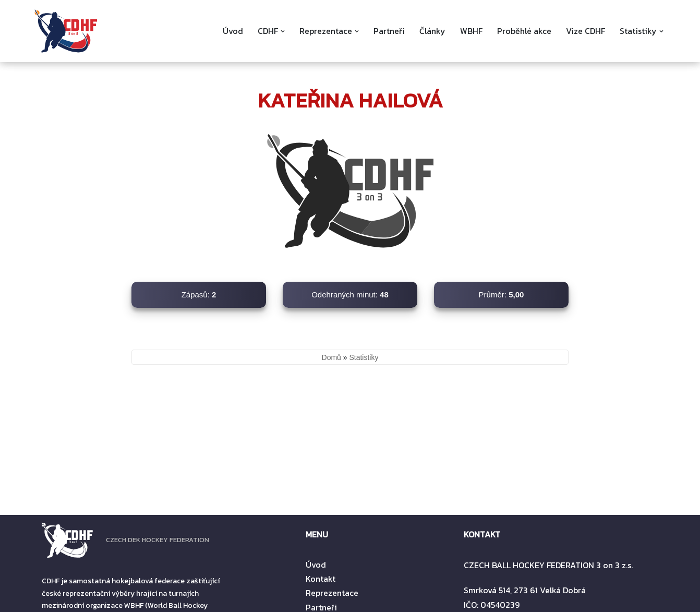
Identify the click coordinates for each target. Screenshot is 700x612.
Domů (331, 357)
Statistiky (364, 357)
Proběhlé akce (524, 31)
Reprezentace (332, 593)
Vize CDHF (586, 31)
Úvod (232, 31)
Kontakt (321, 579)
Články (432, 31)
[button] (282, 31)
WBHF (471, 31)
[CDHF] (66, 31)
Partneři (388, 31)
